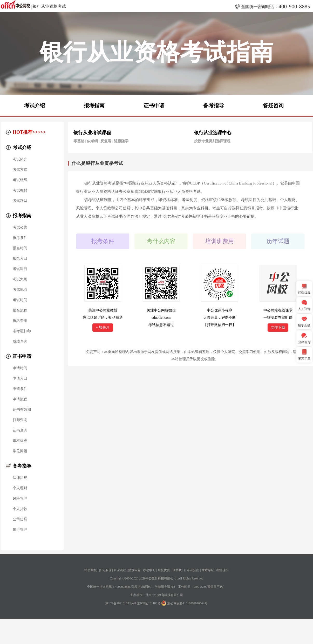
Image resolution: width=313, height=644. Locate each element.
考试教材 (20, 190)
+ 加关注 (103, 327)
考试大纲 (20, 279)
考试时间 (20, 300)
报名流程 (20, 310)
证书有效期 (22, 410)
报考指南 (94, 105)
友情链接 (222, 570)
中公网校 (91, 570)
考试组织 (20, 180)
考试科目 (20, 269)
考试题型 (20, 201)
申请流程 (20, 399)
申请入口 (20, 379)
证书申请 (154, 105)
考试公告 (20, 228)
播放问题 (134, 570)
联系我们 (179, 570)
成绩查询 (20, 342)
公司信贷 (20, 519)
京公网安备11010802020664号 (187, 603)
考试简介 (20, 159)
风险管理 (20, 499)
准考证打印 (22, 331)
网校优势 (164, 570)
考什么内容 (161, 241)
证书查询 (20, 430)
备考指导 (214, 105)
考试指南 (193, 570)
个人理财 (20, 488)
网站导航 (208, 570)
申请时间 (20, 368)
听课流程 (120, 570)
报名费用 (20, 321)
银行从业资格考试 (49, 6)
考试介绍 (35, 105)
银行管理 (20, 530)
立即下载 (278, 327)
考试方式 (20, 170)
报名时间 (20, 248)
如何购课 (105, 570)
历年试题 (278, 241)
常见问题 (20, 451)
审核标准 (20, 441)
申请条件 (20, 389)
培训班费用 (220, 241)
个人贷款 (20, 509)
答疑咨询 (273, 105)
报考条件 (20, 238)
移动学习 (149, 570)
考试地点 (20, 290)
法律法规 (20, 478)
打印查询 (20, 420)
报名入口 (20, 259)
